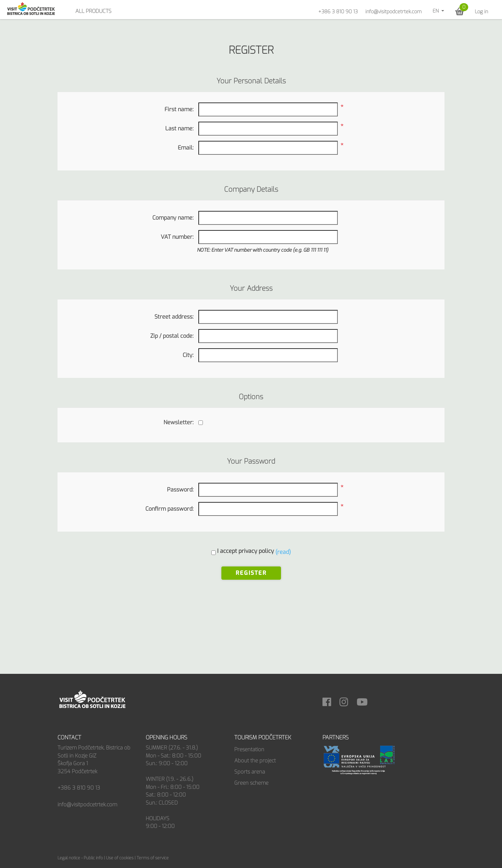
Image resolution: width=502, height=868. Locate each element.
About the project (255, 761)
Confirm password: (169, 509)
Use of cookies (120, 858)
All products (93, 11)
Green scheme (251, 783)
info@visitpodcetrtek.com (393, 12)
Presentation (249, 749)
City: (188, 355)
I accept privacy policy (246, 551)
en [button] (436, 11)
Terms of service (153, 858)
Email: (186, 148)
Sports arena (250, 772)
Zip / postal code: (172, 336)
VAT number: (177, 237)
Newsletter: (178, 422)
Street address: (174, 317)
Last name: (179, 128)
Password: (180, 490)
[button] (460, 11)
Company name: (173, 218)
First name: (179, 109)
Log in (481, 12)
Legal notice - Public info (80, 858)
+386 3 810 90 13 (338, 12)
